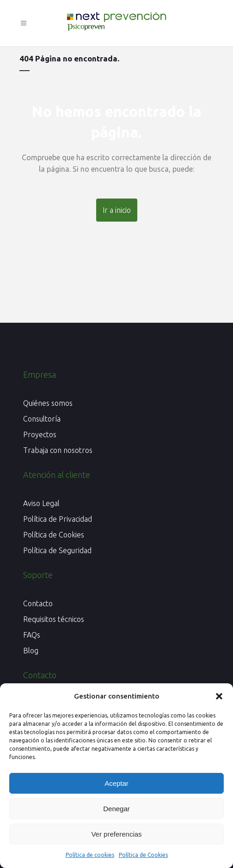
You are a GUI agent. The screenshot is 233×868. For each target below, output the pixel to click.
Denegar (116, 809)
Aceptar (116, 783)
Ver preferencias (116, 834)
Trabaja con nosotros (58, 451)
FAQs (32, 635)
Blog (31, 651)
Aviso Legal (41, 504)
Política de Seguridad (57, 551)
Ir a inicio (117, 210)
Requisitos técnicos (54, 620)
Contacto (38, 604)
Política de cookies (90, 855)
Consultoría (42, 419)
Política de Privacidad (58, 519)
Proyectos (40, 435)
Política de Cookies (143, 855)
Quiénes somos (48, 404)
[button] (219, 696)
